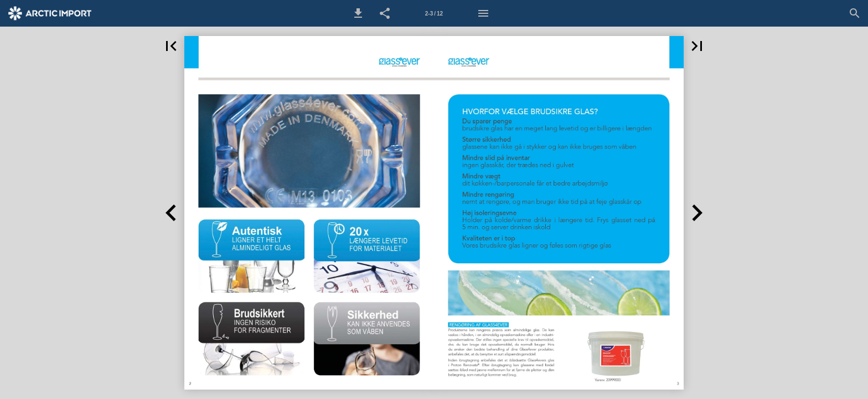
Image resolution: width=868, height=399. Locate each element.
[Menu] (483, 13)
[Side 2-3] (434, 13)
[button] (358, 13)
